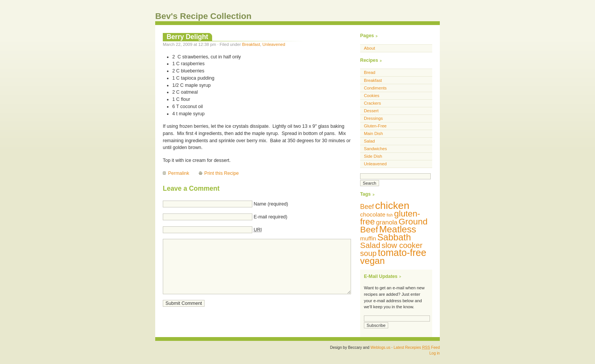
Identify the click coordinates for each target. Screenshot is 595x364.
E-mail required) (270, 217)
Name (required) (271, 204)
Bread (370, 72)
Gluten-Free (375, 126)
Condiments (375, 88)
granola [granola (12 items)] (387, 222)
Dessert (371, 111)
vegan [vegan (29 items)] (372, 261)
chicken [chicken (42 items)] (392, 206)
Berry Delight (187, 37)
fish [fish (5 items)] (390, 215)
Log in (434, 353)
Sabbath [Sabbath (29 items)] (394, 237)
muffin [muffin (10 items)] (368, 238)
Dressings (373, 118)
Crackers (372, 103)
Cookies (372, 96)
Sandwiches (375, 149)
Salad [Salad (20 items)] (370, 245)
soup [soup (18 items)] (368, 253)
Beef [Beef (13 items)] (367, 207)
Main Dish (373, 133)
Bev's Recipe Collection (203, 16)
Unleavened (274, 44)
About (369, 48)
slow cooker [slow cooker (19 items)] (402, 245)
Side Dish (373, 156)
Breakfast (251, 44)
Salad (369, 141)
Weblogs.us (380, 348)
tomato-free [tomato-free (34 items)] (402, 253)
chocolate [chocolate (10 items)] (373, 214)
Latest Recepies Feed (417, 348)
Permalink (179, 173)
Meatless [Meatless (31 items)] (398, 229)
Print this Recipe (221, 173)
